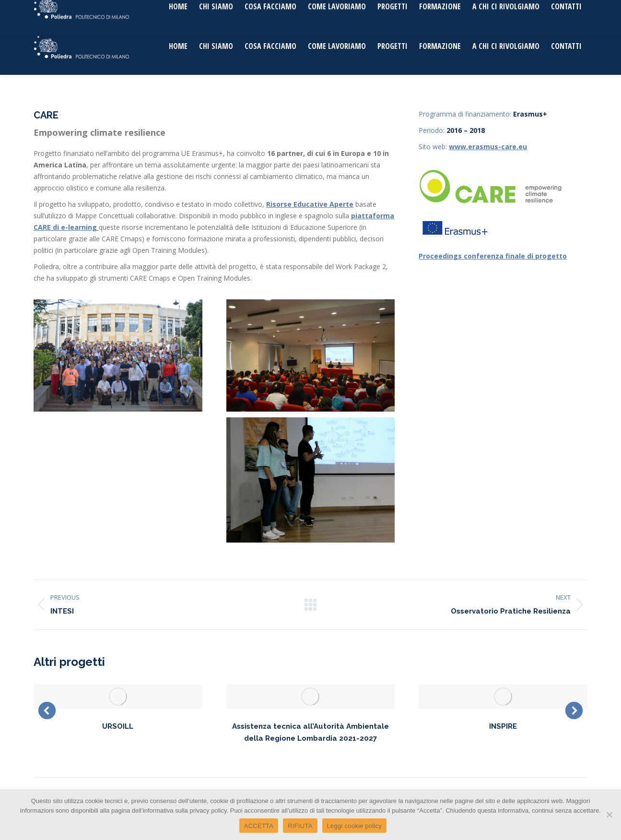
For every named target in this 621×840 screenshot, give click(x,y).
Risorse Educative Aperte (310, 204)
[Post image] (118, 697)
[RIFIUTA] (609, 815)
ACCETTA (259, 826)
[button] (47, 710)
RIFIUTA (300, 826)
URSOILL (118, 726)
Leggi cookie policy (355, 826)
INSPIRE (503, 726)
